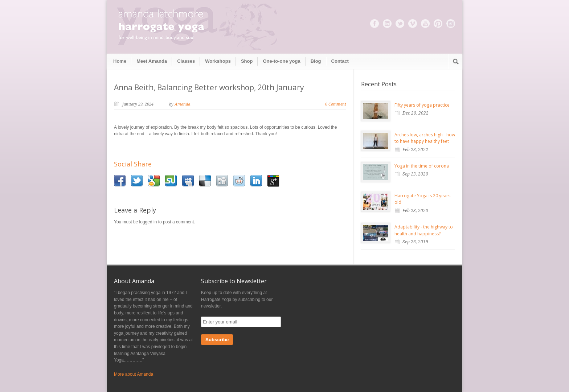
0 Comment (336, 104)
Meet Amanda (152, 61)
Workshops (218, 61)
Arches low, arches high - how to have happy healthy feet (425, 138)
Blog (316, 61)
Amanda (182, 104)
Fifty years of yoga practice (422, 105)
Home (120, 61)
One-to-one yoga (281, 61)
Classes (186, 61)
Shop (247, 61)
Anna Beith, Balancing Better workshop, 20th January (209, 87)
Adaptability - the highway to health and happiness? (424, 230)
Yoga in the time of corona (422, 166)
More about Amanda (134, 374)
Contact (340, 61)
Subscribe (217, 340)
